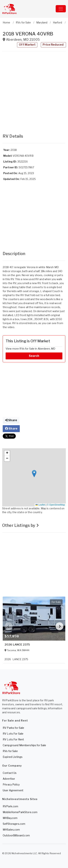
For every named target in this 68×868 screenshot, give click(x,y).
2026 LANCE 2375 (17, 645)
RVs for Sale (10, 751)
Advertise (9, 779)
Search (34, 356)
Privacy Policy (11, 784)
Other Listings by (20, 525)
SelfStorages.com (14, 824)
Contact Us (10, 773)
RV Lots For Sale (13, 734)
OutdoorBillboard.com (16, 835)
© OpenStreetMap (56, 505)
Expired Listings (13, 757)
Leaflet (40, 505)
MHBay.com (10, 818)
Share (11, 420)
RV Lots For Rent (13, 739)
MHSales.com (11, 830)
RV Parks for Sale (13, 728)
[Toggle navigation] (61, 9)
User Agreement (13, 790)
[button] (34, 474)
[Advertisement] (34, 91)
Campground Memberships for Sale (24, 745)
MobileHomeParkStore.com (20, 812)
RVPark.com (10, 806)
